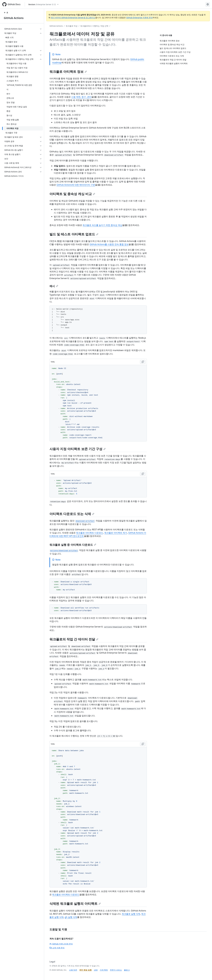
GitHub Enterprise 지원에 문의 (139, 18)
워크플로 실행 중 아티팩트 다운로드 (73, 545)
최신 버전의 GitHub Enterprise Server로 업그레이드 (73, 18)
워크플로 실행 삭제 (131, 914)
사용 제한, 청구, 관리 (81, 97)
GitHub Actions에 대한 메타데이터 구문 (76, 185)
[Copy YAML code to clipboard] (143, 362)
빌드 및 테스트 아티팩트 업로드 (74, 234)
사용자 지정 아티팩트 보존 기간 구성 (78, 449)
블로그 (127, 970)
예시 (54, 286)
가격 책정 (104, 970)
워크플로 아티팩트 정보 (68, 71)
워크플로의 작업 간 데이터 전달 (74, 639)
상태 (96, 970)
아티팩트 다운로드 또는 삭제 (72, 514)
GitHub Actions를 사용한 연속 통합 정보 (109, 244)
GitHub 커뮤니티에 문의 (61, 944)
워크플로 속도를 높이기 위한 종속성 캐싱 (102, 225)
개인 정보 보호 (85, 970)
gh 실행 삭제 (71, 917)
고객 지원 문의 (57, 948)
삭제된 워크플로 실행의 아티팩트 (75, 903)
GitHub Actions (14, 18)
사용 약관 (73, 970)
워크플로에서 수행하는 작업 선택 (94, 26)
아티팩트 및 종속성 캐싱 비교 (72, 194)
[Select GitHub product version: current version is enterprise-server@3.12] (43, 4)
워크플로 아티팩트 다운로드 (90, 533)
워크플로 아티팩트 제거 (116, 533)
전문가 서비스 (116, 970)
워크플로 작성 (72, 26)
